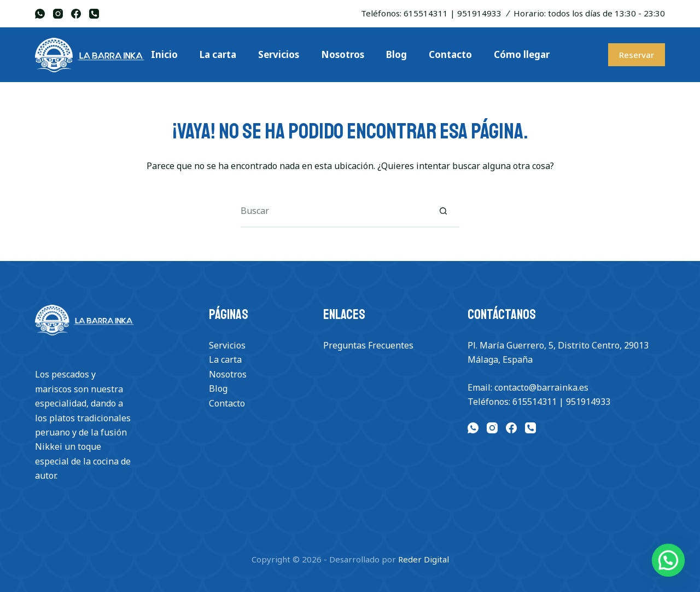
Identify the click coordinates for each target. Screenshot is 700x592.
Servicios (227, 345)
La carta (225, 359)
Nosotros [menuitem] (343, 54)
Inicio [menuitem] (164, 54)
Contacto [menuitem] (450, 54)
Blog (218, 388)
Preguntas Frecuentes (368, 345)
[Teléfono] (94, 14)
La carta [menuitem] (218, 54)
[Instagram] (58, 14)
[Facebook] (76, 14)
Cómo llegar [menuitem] (522, 54)
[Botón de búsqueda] (443, 211)
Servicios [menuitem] (279, 54)
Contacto (227, 403)
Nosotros (228, 374)
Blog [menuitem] (396, 54)
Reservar (637, 55)
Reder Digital (424, 559)
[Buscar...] (334, 211)
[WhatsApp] (40, 14)
